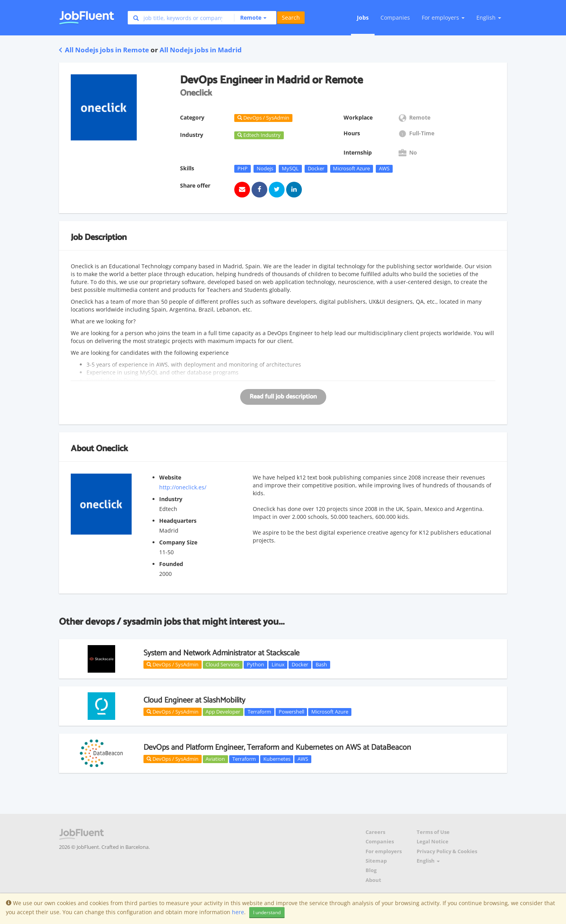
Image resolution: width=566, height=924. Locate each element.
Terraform (259, 712)
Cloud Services (222, 664)
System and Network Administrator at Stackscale (221, 653)
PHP (243, 168)
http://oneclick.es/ (183, 487)
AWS (384, 168)
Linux (278, 664)
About (373, 880)
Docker (316, 168)
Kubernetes (277, 759)
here (238, 912)
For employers (384, 851)
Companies (395, 18)
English (489, 18)
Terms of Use (433, 832)
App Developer (223, 712)
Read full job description (283, 397)
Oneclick (112, 449)
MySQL (290, 168)
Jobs (363, 18)
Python (255, 664)
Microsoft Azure (351, 168)
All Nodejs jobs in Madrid (201, 50)
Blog (371, 870)
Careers (375, 832)
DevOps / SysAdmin (173, 664)
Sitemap (376, 861)
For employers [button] (443, 18)
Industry (171, 499)
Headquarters (178, 521)
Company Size (178, 542)
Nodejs (265, 168)
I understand (267, 912)
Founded (171, 564)
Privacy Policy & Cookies (447, 851)
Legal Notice (433, 842)
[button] (250, 18)
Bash (321, 664)
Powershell (291, 712)
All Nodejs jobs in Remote (104, 50)
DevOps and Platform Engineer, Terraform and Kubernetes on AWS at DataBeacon (277, 748)
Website (170, 477)
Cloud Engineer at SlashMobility (194, 700)
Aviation (215, 759)
